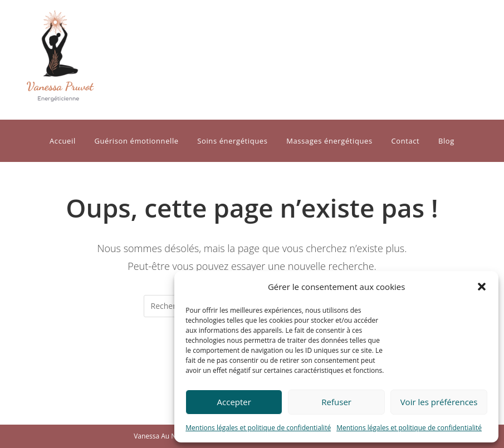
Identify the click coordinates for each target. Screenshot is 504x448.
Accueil (63, 141)
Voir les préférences (439, 402)
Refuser (336, 402)
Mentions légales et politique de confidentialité (258, 428)
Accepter (234, 402)
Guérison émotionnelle (136, 141)
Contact (405, 141)
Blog (446, 141)
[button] (482, 287)
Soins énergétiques (232, 141)
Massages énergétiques (329, 141)
